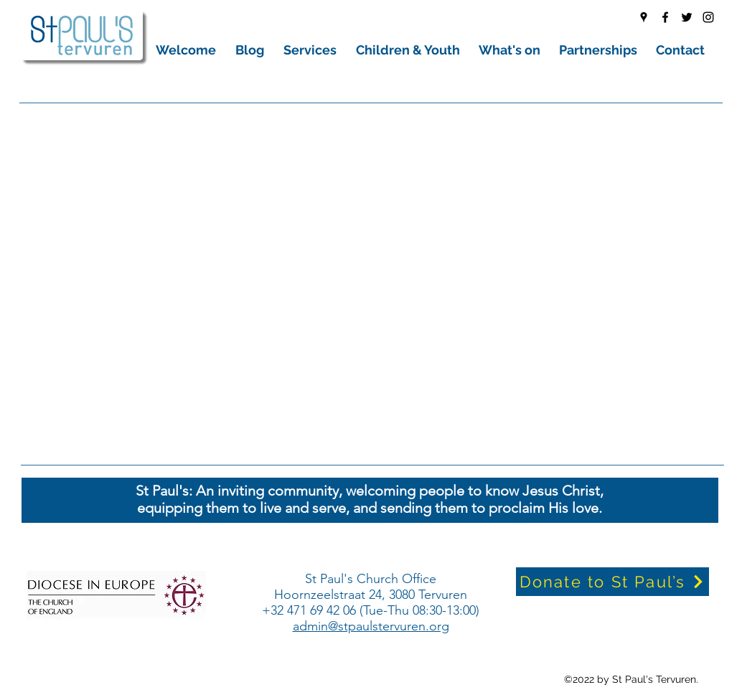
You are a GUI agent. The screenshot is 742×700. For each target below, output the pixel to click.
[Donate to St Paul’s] (612, 582)
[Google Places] (644, 17)
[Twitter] (687, 17)
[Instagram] (708, 17)
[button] (188, 50)
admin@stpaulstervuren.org (371, 626)
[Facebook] (665, 17)
